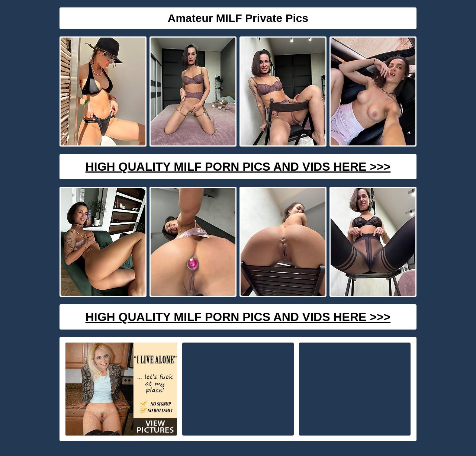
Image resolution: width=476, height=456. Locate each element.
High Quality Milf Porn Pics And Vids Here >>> (238, 167)
